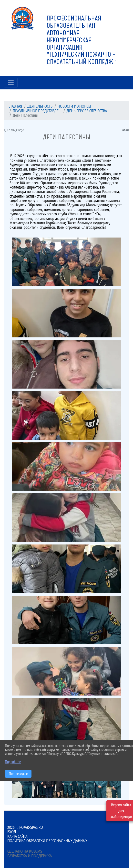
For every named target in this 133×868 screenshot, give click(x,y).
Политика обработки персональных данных (47, 841)
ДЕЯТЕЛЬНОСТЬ (40, 106)
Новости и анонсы (74, 106)
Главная (15, 106)
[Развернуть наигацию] (11, 83)
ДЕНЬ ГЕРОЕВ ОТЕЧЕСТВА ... (89, 111)
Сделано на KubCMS (25, 851)
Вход (12, 832)
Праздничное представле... (37, 111)
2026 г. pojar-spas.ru (25, 827)
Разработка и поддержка (30, 856)
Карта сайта (17, 836)
